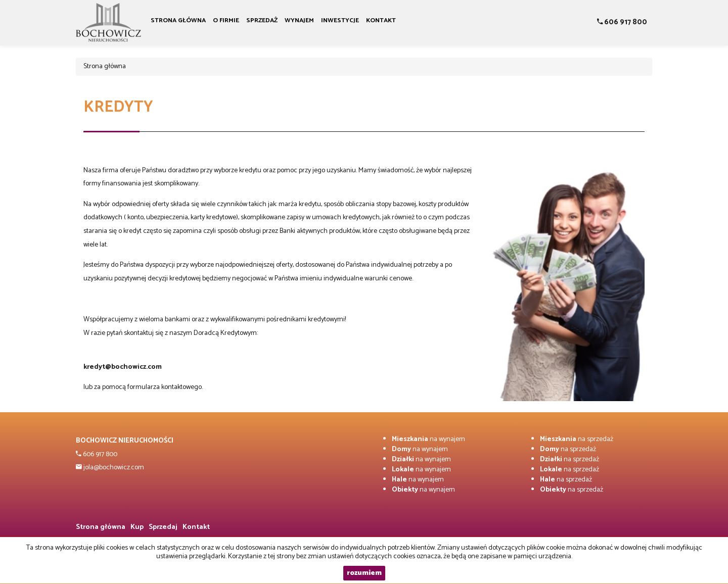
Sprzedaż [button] (262, 20)
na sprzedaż (577, 439)
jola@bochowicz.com (113, 468)
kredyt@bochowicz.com (123, 367)
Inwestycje (340, 20)
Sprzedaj (163, 527)
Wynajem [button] (299, 20)
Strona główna (178, 20)
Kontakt (381, 20)
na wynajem (428, 439)
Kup (137, 527)
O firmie (226, 20)
